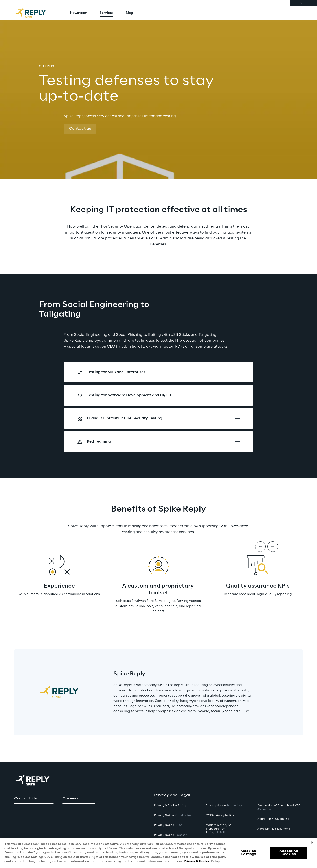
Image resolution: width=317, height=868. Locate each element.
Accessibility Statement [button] (274, 829)
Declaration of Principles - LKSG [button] (279, 807)
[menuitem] (79, 13)
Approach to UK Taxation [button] (274, 819)
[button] (80, 129)
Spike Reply (129, 674)
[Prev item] (260, 547)
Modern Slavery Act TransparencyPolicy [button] (219, 829)
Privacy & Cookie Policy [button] (170, 806)
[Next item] (273, 547)
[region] (158, 853)
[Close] (312, 842)
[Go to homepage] (35, 13)
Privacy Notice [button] (172, 815)
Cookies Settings (248, 853)
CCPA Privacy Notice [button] (220, 815)
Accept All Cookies (289, 853)
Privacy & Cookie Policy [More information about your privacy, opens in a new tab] (202, 861)
